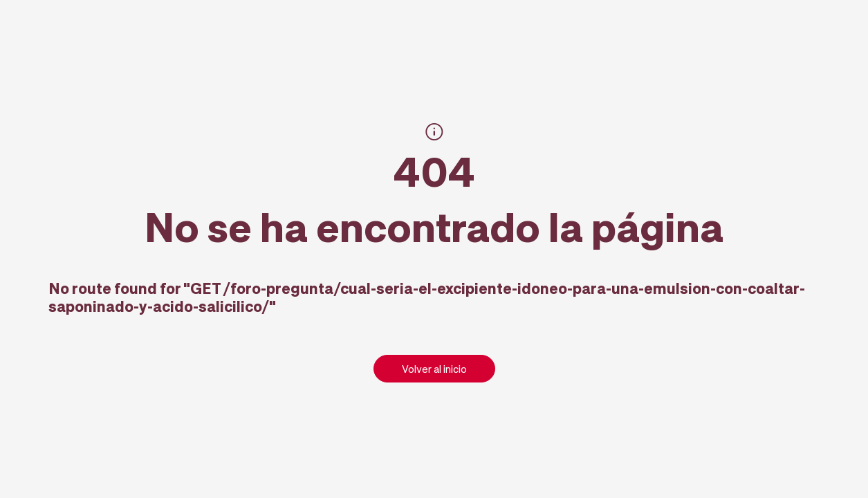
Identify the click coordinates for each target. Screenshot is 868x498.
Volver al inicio (434, 369)
